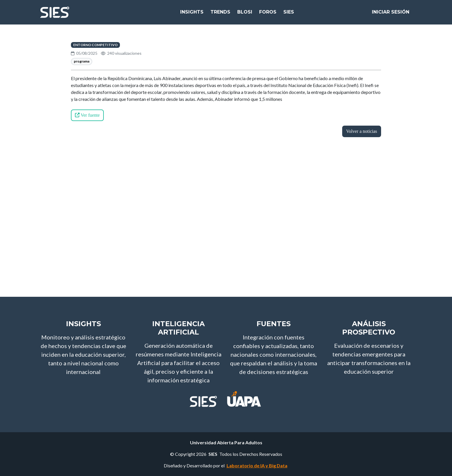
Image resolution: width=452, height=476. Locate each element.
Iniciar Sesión (391, 14)
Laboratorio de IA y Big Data (257, 465)
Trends (220, 14)
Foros (268, 14)
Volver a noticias (362, 131)
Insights (192, 14)
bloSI (245, 14)
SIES (289, 14)
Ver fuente (87, 115)
